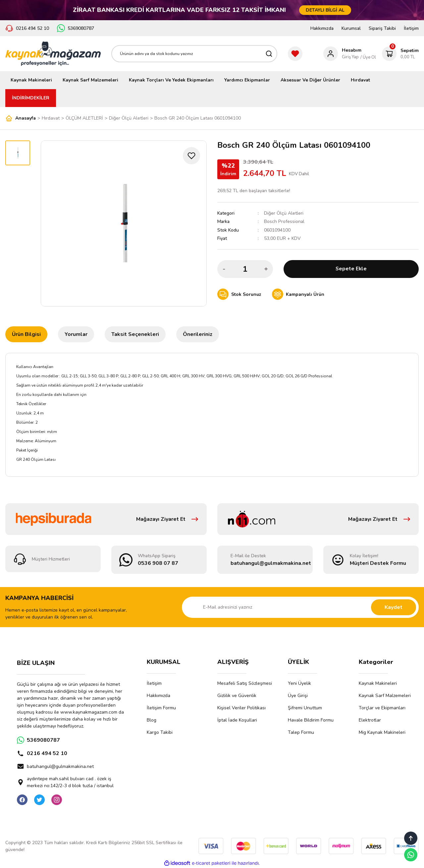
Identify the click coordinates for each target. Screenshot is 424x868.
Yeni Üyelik (299, 683)
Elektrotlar (370, 720)
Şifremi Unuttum (305, 708)
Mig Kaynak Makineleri (382, 732)
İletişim (411, 28)
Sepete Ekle (351, 269)
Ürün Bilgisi (26, 334)
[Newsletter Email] (300, 607)
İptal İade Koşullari (237, 720)
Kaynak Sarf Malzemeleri (385, 696)
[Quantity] (245, 269)
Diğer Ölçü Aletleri (284, 213)
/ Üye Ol (368, 57)
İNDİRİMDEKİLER (31, 98)
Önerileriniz (198, 334)
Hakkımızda (322, 28)
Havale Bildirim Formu (311, 720)
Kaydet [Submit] (394, 607)
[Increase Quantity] (266, 269)
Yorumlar (76, 334)
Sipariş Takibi (382, 28)
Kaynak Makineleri (378, 683)
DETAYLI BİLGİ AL (325, 10)
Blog (152, 720)
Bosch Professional (284, 221)
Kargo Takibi (160, 732)
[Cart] (400, 54)
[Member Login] (342, 54)
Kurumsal (351, 28)
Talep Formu (301, 732)
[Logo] (53, 54)
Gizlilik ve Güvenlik (237, 696)
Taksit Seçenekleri (135, 334)
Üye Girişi (298, 696)
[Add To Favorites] (191, 156)
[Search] (194, 54)
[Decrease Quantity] (224, 269)
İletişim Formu (161, 708)
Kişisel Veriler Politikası (241, 708)
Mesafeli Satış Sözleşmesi (245, 683)
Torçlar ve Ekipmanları (382, 708)
